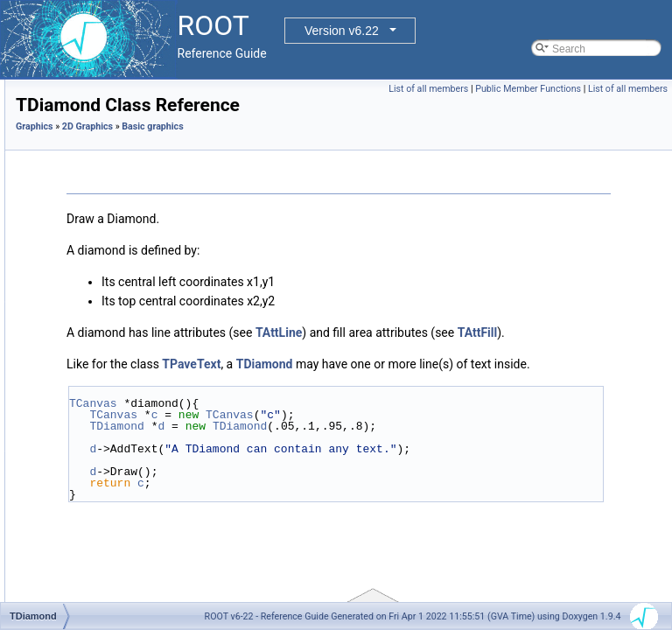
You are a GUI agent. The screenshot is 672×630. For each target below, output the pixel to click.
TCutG (101, 330)
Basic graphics (106, 137)
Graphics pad (103, 118)
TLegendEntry (119, 561)
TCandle (105, 253)
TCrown (104, 272)
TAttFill (388, 376)
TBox (98, 234)
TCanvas (312, 466)
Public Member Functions (610, 89)
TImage (104, 484)
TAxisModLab (117, 214)
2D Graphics (306, 151)
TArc (96, 157)
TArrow (102, 176)
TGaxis (102, 407)
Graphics (253, 151)
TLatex (102, 522)
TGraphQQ (112, 465)
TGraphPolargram (128, 445)
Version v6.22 (342, 31)
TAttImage (109, 195)
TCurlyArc (109, 291)
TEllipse (105, 368)
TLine (99, 580)
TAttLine (497, 357)
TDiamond (110, 349)
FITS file (91, 99)
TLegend (106, 542)
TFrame (104, 388)
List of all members (511, 89)
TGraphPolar (116, 426)
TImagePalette (120, 503)
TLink (98, 599)
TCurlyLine (111, 311)
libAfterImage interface (124, 80)
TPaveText (410, 408)
